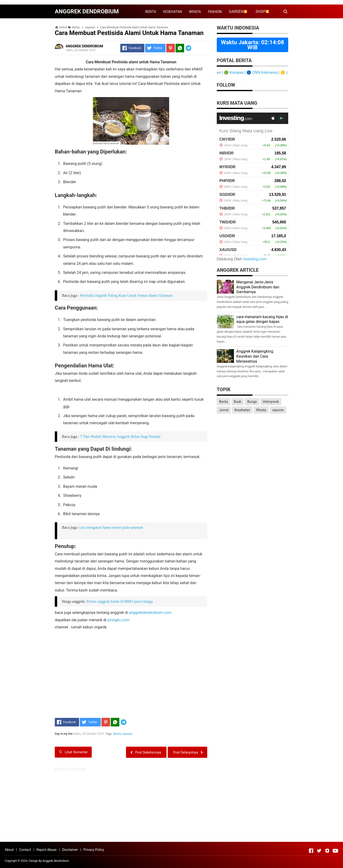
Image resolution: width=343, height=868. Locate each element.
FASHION (215, 12)
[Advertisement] (171, 805)
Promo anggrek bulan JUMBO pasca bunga (120, 601)
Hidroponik (271, 402)
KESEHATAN (172, 12)
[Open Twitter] (319, 851)
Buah (238, 402)
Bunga (252, 402)
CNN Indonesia (271, 72)
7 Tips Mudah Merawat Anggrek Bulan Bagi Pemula (120, 436)
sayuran (127, 734)
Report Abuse (46, 850)
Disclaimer (70, 850)
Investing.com (255, 259)
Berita (117, 734)
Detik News (218, 72)
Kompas (243, 72)
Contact (25, 850)
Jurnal (224, 410)
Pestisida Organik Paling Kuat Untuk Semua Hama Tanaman (126, 295)
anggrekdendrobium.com (150, 613)
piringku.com (119, 620)
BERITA (151, 12)
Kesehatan (242, 410)
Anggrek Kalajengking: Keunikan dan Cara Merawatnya (255, 356)
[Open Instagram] (327, 851)
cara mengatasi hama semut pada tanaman (111, 527)
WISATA (195, 12)
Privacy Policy (94, 850)
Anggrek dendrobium (56, 861)
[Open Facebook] (311, 851)
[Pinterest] (171, 48)
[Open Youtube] (335, 851)
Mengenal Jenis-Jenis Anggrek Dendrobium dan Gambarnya (258, 287)
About (9, 850)
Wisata (261, 410)
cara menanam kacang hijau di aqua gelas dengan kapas (262, 319)
